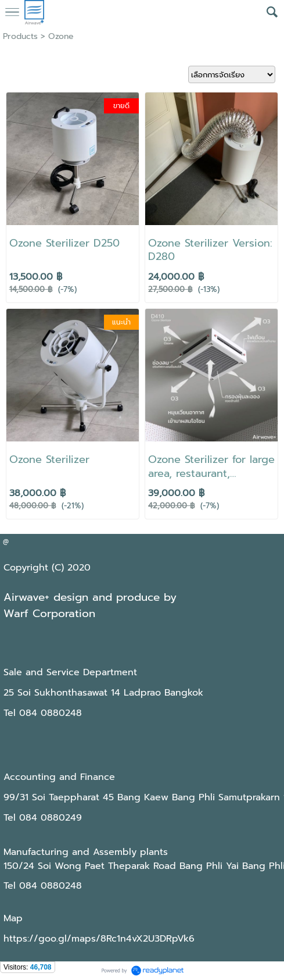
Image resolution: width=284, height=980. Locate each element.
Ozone (61, 36)
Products (20, 36)
